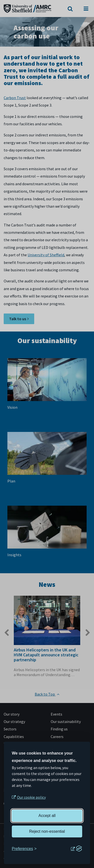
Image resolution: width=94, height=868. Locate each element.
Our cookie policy (31, 797)
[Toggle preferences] (24, 849)
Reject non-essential (47, 831)
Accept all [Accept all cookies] (47, 816)
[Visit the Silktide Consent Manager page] (76, 849)
